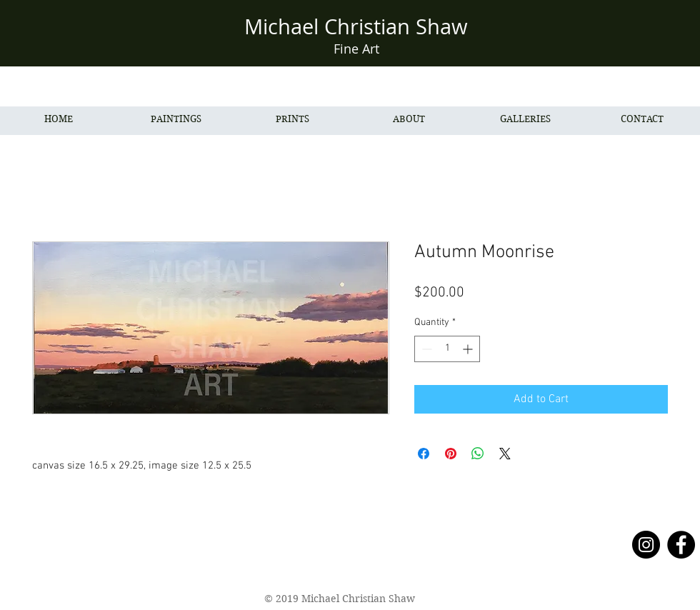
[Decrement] (425, 349)
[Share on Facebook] (424, 454)
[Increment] (469, 349)
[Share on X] (505, 454)
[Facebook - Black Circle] (681, 545)
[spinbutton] (447, 349)
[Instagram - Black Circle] (646, 545)
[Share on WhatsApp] (478, 454)
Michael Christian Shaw (356, 26)
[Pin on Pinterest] (451, 454)
